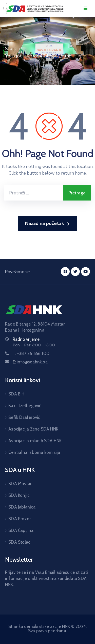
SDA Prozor (20, 519)
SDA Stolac (19, 542)
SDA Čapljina (21, 530)
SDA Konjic (19, 495)
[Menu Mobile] (86, 9)
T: (31, 354)
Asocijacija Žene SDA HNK (33, 429)
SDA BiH (16, 394)
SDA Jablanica (22, 507)
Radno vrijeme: (26, 339)
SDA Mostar (20, 484)
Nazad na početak (48, 224)
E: (30, 362)
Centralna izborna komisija (34, 452)
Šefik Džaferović (24, 417)
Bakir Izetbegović (25, 406)
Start (11, 49)
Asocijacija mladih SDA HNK (35, 441)
